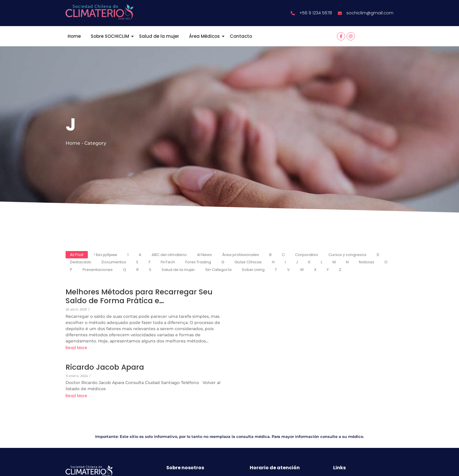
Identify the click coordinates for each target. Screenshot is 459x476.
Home (74, 36)
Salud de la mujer (159, 36)
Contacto (241, 36)
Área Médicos (205, 36)
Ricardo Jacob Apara (105, 367)
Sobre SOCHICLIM (111, 36)
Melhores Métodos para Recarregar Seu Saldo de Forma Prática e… (139, 296)
